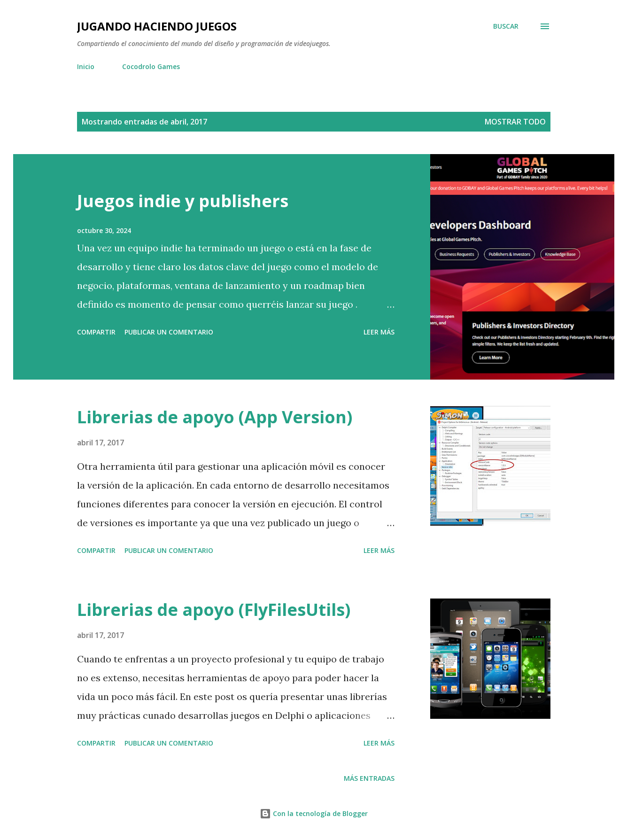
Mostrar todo (515, 122)
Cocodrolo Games (151, 66)
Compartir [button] (96, 332)
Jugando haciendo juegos (157, 26)
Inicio (86, 66)
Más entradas (369, 778)
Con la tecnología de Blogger (314, 813)
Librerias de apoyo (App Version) (215, 417)
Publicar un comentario (169, 332)
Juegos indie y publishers (183, 201)
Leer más (379, 332)
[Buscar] (506, 26)
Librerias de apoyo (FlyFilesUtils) (214, 610)
